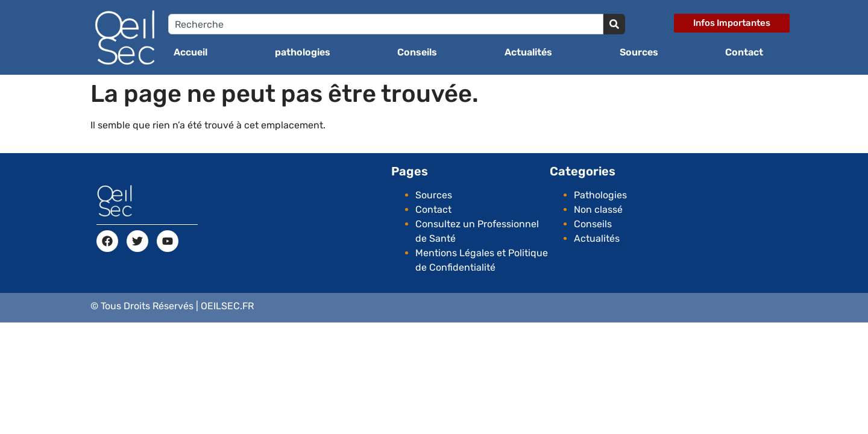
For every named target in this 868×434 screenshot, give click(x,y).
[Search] (614, 24)
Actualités (528, 52)
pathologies (303, 52)
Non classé (598, 209)
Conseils (417, 52)
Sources (639, 52)
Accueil (190, 52)
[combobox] (386, 24)
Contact (744, 52)
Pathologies (600, 195)
